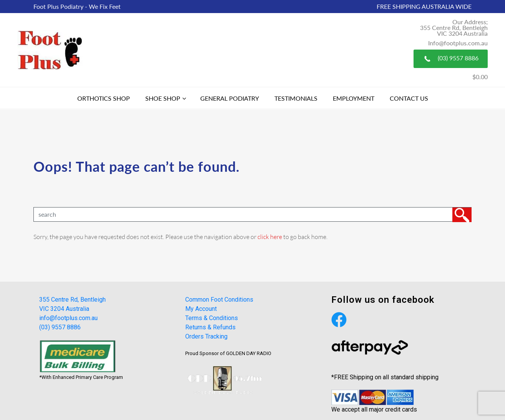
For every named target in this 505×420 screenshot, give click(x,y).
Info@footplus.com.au (458, 43)
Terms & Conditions (212, 318)
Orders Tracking (206, 336)
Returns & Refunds (210, 327)
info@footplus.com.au (68, 318)
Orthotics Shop (104, 98)
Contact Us (409, 98)
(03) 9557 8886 (451, 59)
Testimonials (296, 98)
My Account (201, 309)
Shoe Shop (163, 98)
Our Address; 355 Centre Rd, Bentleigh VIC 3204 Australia (454, 27)
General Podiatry (230, 98)
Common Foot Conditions (219, 300)
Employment (354, 98)
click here (270, 237)
